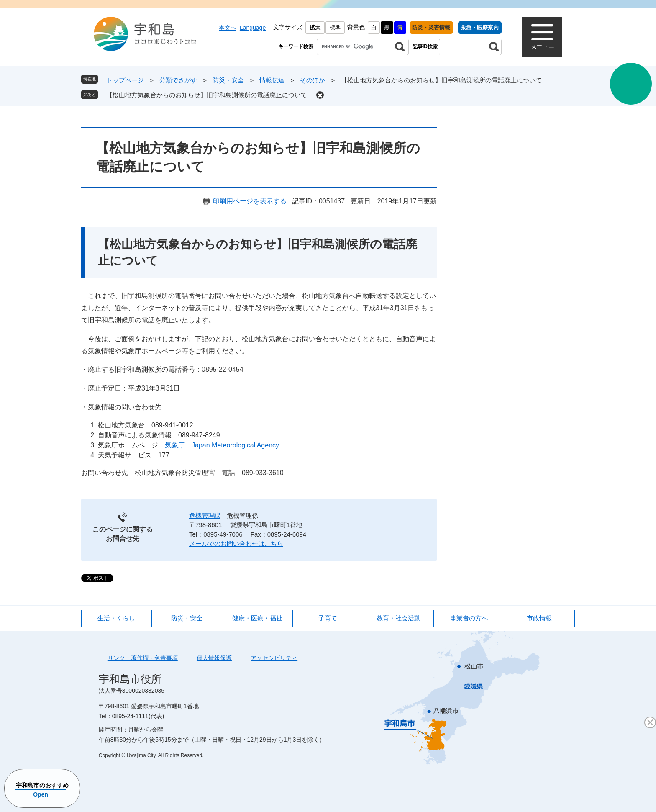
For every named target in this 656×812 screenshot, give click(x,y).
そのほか (313, 80)
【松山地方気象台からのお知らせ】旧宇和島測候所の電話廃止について (207, 95)
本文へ (228, 28)
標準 (335, 27)
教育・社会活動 (398, 618)
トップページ (125, 80)
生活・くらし (116, 618)
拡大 (315, 27)
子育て (328, 618)
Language (253, 28)
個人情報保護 (214, 658)
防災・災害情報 (431, 27)
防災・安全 (228, 80)
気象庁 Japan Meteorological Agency (222, 445)
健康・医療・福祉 (257, 618)
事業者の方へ (469, 618)
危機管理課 (205, 515)
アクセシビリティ (274, 658)
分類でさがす (178, 80)
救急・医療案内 (480, 27)
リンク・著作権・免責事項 (143, 658)
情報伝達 (272, 80)
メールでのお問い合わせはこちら (236, 543)
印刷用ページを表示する (250, 201)
